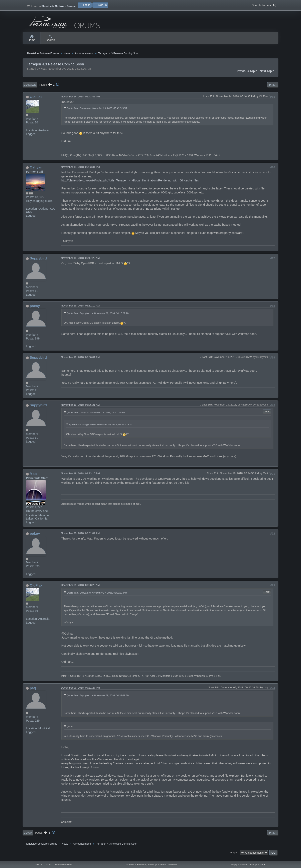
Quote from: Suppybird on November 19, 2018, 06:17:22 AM (98, 317)
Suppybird (38, 262)
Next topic (267, 75)
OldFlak (36, 101)
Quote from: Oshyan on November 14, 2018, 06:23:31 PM (97, 596)
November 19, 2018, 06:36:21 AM (80, 409)
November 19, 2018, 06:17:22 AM (80, 262)
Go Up (28, 837)
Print (273, 89)
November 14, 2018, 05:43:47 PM (80, 101)
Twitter (151, 865)
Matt (33, 478)
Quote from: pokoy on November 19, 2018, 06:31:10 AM (96, 416)
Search (50, 38)
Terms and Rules (246, 865)
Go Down (30, 89)
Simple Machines (63, 865)
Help (233, 865)
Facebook (161, 865)
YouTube (172, 865)
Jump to (234, 856)
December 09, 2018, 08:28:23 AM (80, 589)
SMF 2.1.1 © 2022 (44, 865)
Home (32, 38)
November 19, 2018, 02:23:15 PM (80, 477)
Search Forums (264, 5)
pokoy (35, 310)
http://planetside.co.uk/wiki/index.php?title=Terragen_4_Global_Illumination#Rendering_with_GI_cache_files (130, 184)
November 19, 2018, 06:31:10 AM (80, 310)
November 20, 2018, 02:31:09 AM (80, 537)
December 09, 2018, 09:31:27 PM (80, 692)
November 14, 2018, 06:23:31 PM (80, 171)
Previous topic (247, 75)
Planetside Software (136, 865)
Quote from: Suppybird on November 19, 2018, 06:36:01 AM (98, 699)
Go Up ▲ (261, 865)
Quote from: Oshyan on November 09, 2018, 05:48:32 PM (97, 112)
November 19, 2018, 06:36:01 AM (80, 361)
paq (33, 692)
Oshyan (36, 171)
